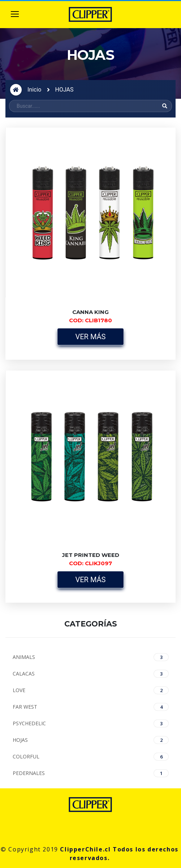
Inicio (34, 90)
